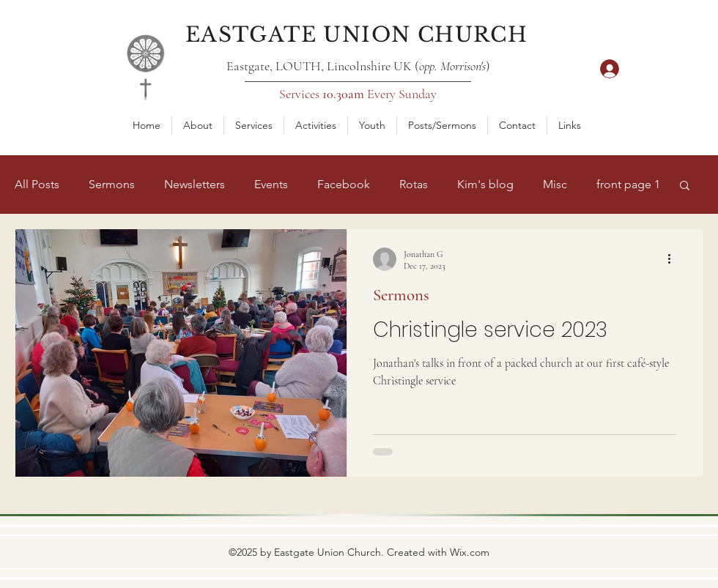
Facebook (344, 184)
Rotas (414, 184)
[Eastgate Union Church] (358, 34)
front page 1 (628, 184)
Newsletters (195, 184)
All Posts (37, 184)
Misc (555, 184)
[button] (198, 126)
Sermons (112, 184)
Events (271, 184)
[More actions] (674, 259)
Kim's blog (485, 184)
